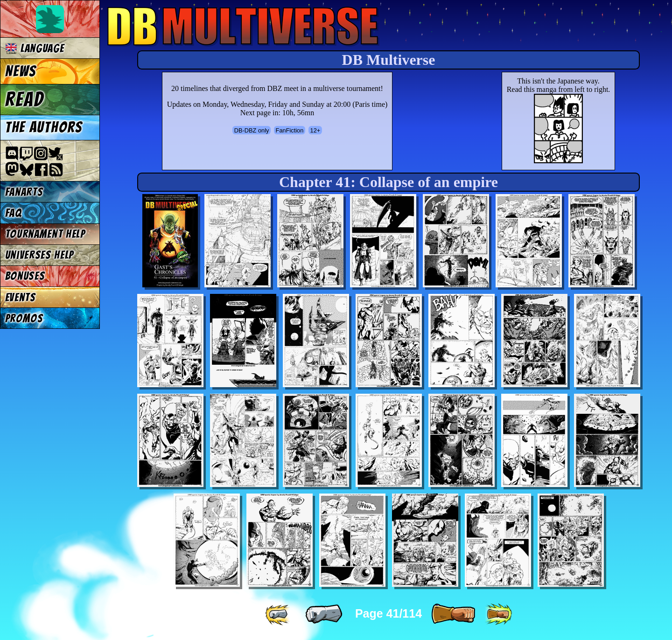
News (21, 71)
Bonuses (25, 276)
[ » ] (453, 614)
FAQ (14, 213)
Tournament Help (45, 234)
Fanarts (24, 192)
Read (24, 99)
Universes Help (40, 255)
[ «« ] (279, 614)
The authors (44, 127)
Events (21, 297)
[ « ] (324, 614)
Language (35, 48)
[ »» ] (498, 614)
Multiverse (243, 26)
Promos (24, 318)
